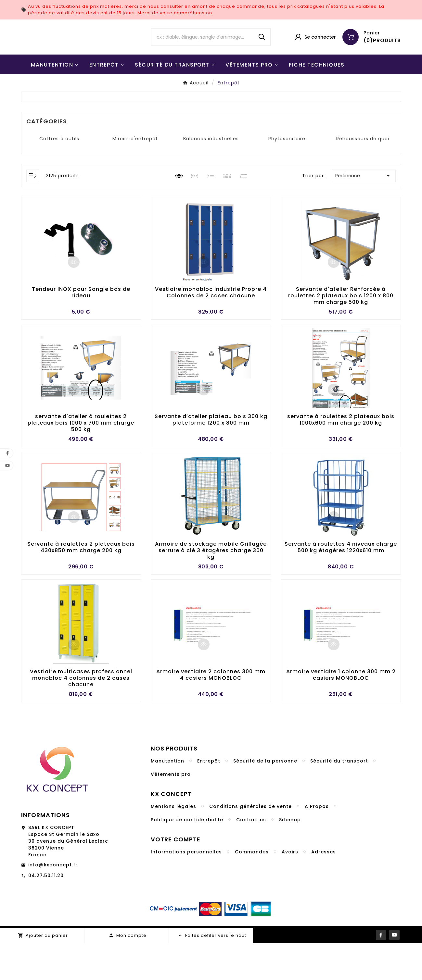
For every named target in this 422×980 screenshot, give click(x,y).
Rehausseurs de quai (363, 175)
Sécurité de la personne (265, 798)
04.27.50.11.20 (46, 912)
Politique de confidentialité (187, 856)
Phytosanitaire (287, 175)
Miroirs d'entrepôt (135, 175)
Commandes (252, 888)
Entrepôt (209, 798)
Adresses (324, 888)
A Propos (317, 843)
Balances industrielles (211, 175)
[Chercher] (202, 55)
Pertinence (364, 212)
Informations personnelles (186, 888)
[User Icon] (315, 55)
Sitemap (290, 856)
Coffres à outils (59, 175)
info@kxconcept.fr (53, 901)
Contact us (251, 856)
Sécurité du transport (339, 798)
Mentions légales (173, 843)
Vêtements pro (171, 811)
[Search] (262, 55)
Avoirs (290, 888)
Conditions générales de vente (250, 843)
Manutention (167, 798)
